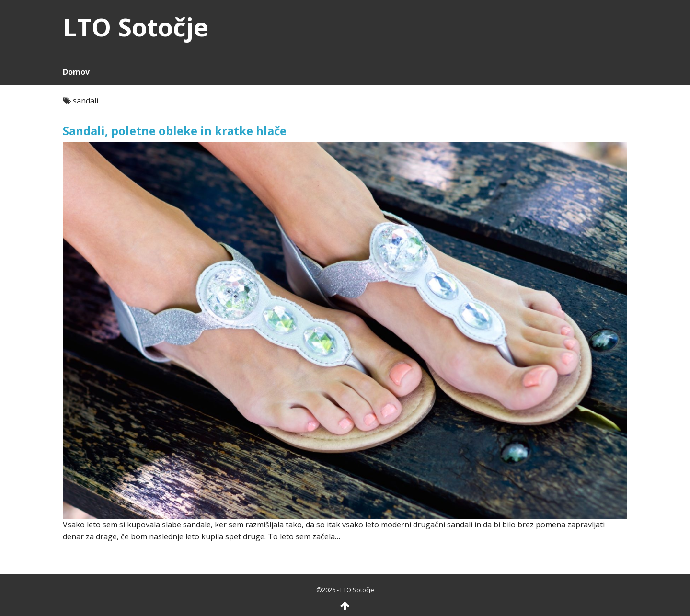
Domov (76, 72)
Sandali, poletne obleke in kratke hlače (175, 131)
